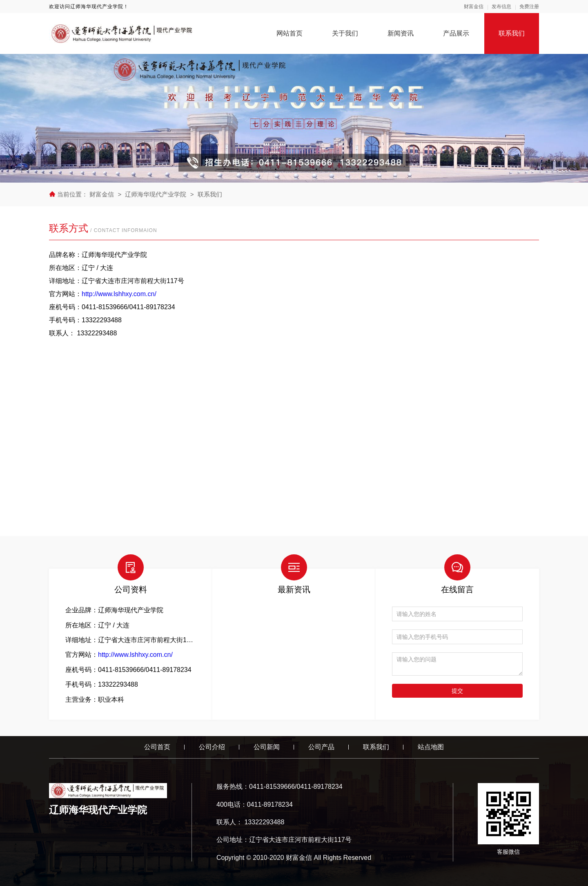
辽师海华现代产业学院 (156, 194)
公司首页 (157, 747)
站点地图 (431, 747)
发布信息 (501, 7)
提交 (457, 691)
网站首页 (290, 33)
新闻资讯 (401, 33)
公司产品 (321, 747)
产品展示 (456, 33)
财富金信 (474, 7)
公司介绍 (212, 747)
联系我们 (512, 33)
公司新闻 (267, 747)
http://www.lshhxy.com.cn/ (119, 294)
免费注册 (529, 7)
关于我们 (345, 33)
